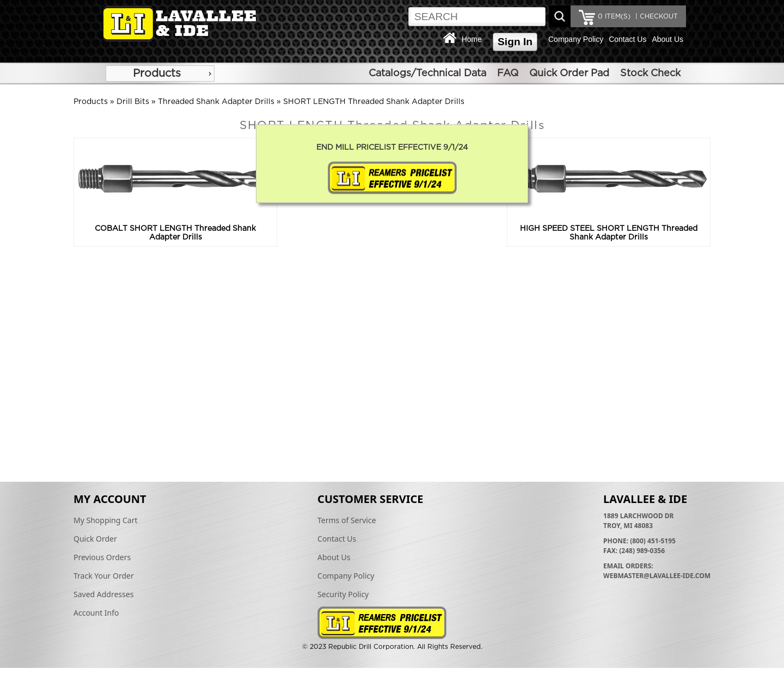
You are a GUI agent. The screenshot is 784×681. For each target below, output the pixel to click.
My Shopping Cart (106, 520)
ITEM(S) (614, 16)
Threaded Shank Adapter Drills (216, 102)
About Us (667, 39)
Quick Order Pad (569, 73)
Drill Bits (133, 102)
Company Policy (576, 39)
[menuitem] (160, 73)
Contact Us (627, 39)
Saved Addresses (103, 594)
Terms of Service (347, 520)
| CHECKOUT (656, 16)
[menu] (160, 73)
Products (157, 73)
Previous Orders (102, 557)
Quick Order (95, 539)
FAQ (508, 73)
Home (472, 39)
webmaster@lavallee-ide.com (657, 576)
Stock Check (650, 73)
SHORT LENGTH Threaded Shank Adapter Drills (374, 102)
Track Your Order (104, 576)
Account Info (96, 613)
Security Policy (343, 594)
